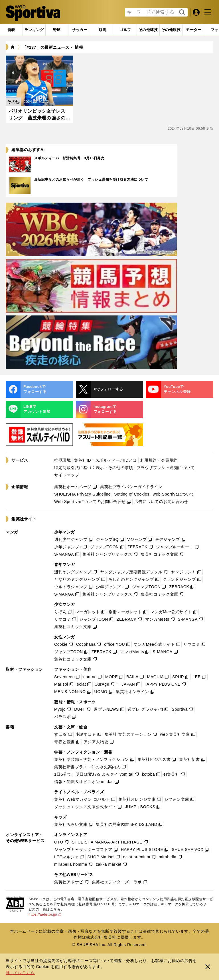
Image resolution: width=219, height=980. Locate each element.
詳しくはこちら (20, 973)
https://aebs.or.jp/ (45, 914)
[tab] (57, 30)
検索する (181, 13)
